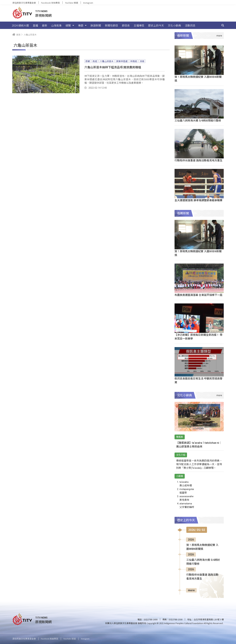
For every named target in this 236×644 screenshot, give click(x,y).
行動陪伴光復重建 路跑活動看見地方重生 (198, 160)
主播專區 (139, 25)
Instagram (88, 3)
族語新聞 (96, 25)
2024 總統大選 (20, 25)
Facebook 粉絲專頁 (50, 3)
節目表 (126, 25)
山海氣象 (56, 25)
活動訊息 (190, 25)
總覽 (70, 25)
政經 (95, 61)
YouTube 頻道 (72, 3)
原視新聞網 (43, 15)
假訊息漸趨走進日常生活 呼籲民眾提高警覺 (198, 380)
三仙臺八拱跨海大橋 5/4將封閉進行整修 (198, 120)
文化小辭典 (174, 25)
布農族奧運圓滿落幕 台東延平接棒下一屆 (198, 295)
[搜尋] (223, 25)
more (191, 590)
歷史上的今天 (156, 25)
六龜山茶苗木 (107, 61)
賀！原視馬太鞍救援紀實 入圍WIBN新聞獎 (198, 79)
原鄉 (88, 61)
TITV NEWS (41, 11)
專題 (82, 25)
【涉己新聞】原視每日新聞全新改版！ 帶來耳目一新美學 (198, 337)
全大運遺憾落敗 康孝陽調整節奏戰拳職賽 (198, 200)
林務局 (134, 61)
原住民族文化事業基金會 (24, 3)
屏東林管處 (122, 61)
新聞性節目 (111, 25)
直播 (35, 25)
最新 (45, 25)
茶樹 (142, 61)
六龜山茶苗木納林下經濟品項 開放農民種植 (113, 67)
